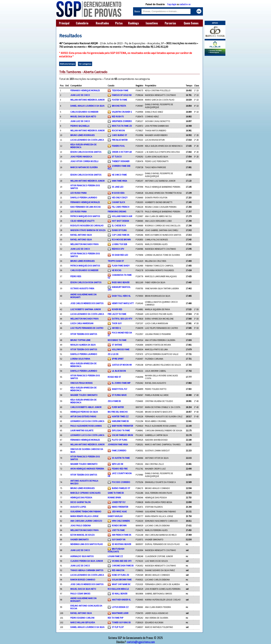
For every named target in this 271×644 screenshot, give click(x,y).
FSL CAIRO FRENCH (121, 207)
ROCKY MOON (118, 130)
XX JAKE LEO (118, 187)
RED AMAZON (118, 570)
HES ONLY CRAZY (120, 198)
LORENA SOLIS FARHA (80, 359)
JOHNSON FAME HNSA (118, 444)
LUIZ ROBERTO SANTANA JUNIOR (86, 309)
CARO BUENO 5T (119, 135)
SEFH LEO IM (117, 464)
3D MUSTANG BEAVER (122, 544)
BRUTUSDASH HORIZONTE (116, 550)
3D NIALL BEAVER (120, 594)
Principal (64, 23)
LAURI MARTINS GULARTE (82, 430)
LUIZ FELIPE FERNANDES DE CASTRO (87, 328)
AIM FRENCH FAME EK (122, 535)
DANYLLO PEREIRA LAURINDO (84, 198)
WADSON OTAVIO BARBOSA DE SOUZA (88, 230)
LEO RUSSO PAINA (78, 193)
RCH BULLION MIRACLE (118, 589)
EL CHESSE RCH (119, 225)
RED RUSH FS (118, 116)
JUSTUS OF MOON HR (122, 365)
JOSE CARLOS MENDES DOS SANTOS (87, 303)
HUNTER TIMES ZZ (120, 416)
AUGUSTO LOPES (78, 507)
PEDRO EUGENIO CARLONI (82, 618)
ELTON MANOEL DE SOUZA (82, 535)
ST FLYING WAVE (119, 395)
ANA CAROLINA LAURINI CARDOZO (86, 521)
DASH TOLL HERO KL (121, 296)
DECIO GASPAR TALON (80, 502)
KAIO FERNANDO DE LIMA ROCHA (85, 207)
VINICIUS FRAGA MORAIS (81, 383)
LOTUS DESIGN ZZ (120, 607)
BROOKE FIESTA (119, 106)
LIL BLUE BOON (119, 371)
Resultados (102, 23)
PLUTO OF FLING (120, 440)
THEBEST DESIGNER (121, 161)
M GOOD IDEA (118, 193)
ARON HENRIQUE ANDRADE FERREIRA (87, 469)
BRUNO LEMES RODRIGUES (82, 135)
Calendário (82, 23)
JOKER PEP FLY (119, 502)
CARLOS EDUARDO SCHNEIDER (84, 112)
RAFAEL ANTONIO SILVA (81, 235)
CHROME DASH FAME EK (123, 566)
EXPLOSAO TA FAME (121, 430)
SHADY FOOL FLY (119, 389)
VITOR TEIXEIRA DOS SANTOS (84, 334)
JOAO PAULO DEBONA (81, 525)
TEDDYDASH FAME (120, 90)
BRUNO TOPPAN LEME (80, 340)
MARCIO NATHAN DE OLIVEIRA (84, 167)
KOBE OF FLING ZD (120, 575)
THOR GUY (117, 323)
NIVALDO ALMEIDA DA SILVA (83, 345)
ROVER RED (117, 309)
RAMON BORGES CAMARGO (83, 580)
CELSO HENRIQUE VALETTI (82, 221)
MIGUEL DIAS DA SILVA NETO (83, 116)
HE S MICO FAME (119, 175)
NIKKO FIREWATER (120, 507)
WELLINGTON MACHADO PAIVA (84, 244)
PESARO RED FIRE (120, 469)
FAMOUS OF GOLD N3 (122, 95)
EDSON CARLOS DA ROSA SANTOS (86, 152)
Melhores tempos (67, 64)
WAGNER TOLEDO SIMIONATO (84, 395)
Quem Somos (191, 23)
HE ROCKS (116, 270)
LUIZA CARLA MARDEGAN (82, 323)
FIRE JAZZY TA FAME (117, 314)
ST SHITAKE (117, 345)
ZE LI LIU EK (113, 354)
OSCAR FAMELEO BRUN (122, 435)
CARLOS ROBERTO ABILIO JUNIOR (86, 407)
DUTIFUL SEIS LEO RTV (122, 319)
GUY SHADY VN (119, 539)
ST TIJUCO (117, 157)
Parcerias (170, 23)
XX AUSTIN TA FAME (121, 458)
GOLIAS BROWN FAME (122, 580)
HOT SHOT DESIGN (120, 221)
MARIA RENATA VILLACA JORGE (84, 516)
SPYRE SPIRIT (118, 359)
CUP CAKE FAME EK (121, 235)
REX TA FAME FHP (116, 618)
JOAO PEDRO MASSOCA (81, 157)
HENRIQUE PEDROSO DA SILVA (84, 412)
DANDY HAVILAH (115, 516)
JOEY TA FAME (118, 530)
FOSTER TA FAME (119, 100)
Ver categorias (85, 64)
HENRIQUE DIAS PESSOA (81, 497)
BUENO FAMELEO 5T (121, 488)
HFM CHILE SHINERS (121, 521)
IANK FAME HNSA (119, 181)
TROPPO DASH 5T (116, 261)
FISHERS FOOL (118, 146)
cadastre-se (185, 4)
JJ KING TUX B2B (119, 244)
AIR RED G (116, 328)
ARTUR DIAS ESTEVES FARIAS (83, 416)
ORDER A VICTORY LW (122, 152)
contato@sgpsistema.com (141, 642)
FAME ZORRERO (119, 450)
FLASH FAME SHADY (121, 266)
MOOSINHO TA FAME (117, 340)
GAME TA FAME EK (116, 493)
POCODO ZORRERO (121, 482)
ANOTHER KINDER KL (121, 600)
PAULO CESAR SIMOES (80, 594)
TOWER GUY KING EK (121, 622)
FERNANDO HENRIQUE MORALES (85, 90)
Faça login (172, 4)
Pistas (119, 23)
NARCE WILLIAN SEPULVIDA (83, 622)
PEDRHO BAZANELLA (80, 126)
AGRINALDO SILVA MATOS (82, 556)
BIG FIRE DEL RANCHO (118, 412)
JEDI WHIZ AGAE (119, 511)
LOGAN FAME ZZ (115, 556)
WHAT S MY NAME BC (121, 584)
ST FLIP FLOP (118, 627)
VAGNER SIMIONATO (80, 539)
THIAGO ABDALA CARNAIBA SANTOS (87, 570)
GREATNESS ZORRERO (122, 121)
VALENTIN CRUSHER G (122, 112)
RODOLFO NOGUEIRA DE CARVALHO (87, 225)
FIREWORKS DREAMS (117, 211)
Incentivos (152, 23)
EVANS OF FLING (119, 230)
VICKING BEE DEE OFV (122, 561)
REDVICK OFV (118, 249)
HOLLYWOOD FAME (121, 349)
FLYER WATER (118, 407)
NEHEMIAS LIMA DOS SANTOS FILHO (87, 544)
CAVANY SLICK (118, 202)
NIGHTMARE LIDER (120, 613)
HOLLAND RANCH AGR (122, 216)
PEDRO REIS (76, 276)
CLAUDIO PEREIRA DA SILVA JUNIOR (87, 561)
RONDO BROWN (119, 525)
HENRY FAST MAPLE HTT (123, 303)
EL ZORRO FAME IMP (121, 383)
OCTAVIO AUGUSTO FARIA (82, 288)
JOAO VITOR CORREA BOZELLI (84, 161)
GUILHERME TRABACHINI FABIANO (86, 511)
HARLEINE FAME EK (120, 421)
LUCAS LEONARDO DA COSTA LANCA (87, 140)
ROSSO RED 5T (114, 377)
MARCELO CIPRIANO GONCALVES (85, 493)
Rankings (134, 23)
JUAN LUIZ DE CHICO (80, 95)
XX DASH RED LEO (120, 255)
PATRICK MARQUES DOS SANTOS (85, 216)
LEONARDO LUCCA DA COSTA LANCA (87, 421)
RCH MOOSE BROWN (121, 239)
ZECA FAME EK (114, 401)
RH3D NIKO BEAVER (121, 282)
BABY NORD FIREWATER (122, 426)
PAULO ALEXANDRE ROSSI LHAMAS (86, 426)
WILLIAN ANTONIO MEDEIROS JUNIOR (87, 100)
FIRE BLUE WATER (120, 140)
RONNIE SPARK (114, 497)
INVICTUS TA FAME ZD (122, 126)
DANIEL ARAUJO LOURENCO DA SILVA (87, 106)
